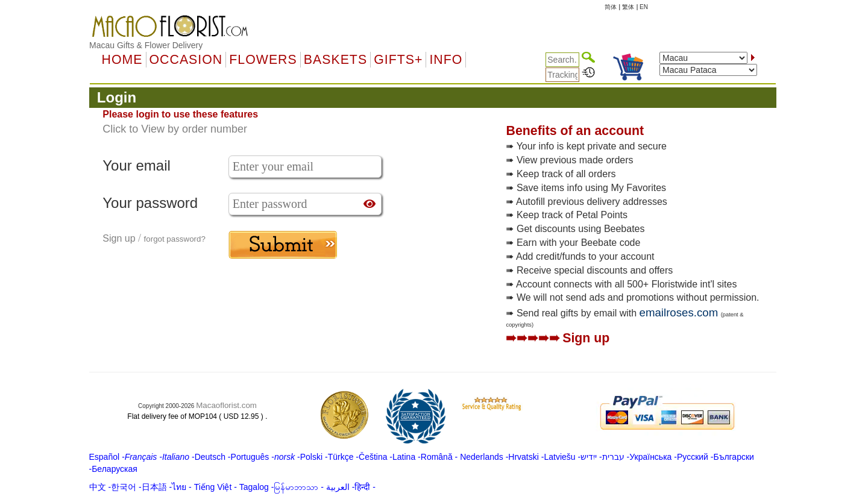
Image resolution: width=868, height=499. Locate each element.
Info (446, 60)
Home (122, 60)
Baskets (335, 60)
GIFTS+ (398, 60)
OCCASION (186, 60)
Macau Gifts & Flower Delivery (146, 45)
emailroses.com (679, 312)
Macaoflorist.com (226, 405)
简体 (611, 7)
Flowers (263, 60)
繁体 (628, 7)
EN (644, 7)
